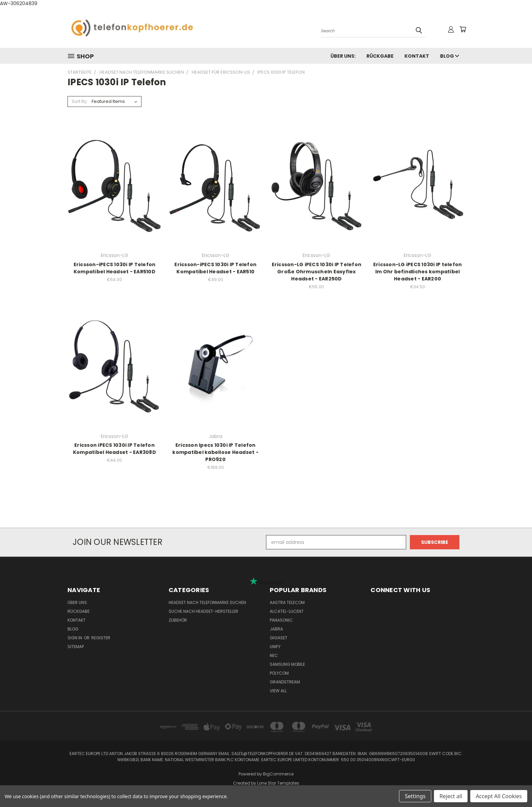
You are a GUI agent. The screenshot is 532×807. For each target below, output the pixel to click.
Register (101, 638)
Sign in (75, 638)
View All (278, 691)
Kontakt (417, 56)
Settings (415, 796)
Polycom (279, 673)
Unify (275, 647)
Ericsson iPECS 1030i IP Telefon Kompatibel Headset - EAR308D (115, 449)
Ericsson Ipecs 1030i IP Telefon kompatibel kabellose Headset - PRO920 (215, 452)
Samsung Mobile (287, 664)
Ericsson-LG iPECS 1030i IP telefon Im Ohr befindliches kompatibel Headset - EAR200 (418, 272)
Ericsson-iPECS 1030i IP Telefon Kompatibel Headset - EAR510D (115, 268)
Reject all (451, 796)
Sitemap (76, 647)
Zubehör (178, 620)
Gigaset (279, 638)
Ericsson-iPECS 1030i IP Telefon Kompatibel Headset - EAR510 (215, 268)
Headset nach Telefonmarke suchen (207, 602)
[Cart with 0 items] (463, 29)
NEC (274, 655)
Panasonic (281, 620)
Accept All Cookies (499, 796)
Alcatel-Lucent (287, 611)
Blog (450, 56)
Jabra (276, 629)
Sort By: (80, 101)
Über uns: (343, 56)
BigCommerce (278, 774)
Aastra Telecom (287, 602)
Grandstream (285, 682)
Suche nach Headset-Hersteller (203, 611)
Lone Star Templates (278, 783)
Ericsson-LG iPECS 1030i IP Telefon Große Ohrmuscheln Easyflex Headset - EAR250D (317, 272)
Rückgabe (380, 56)
